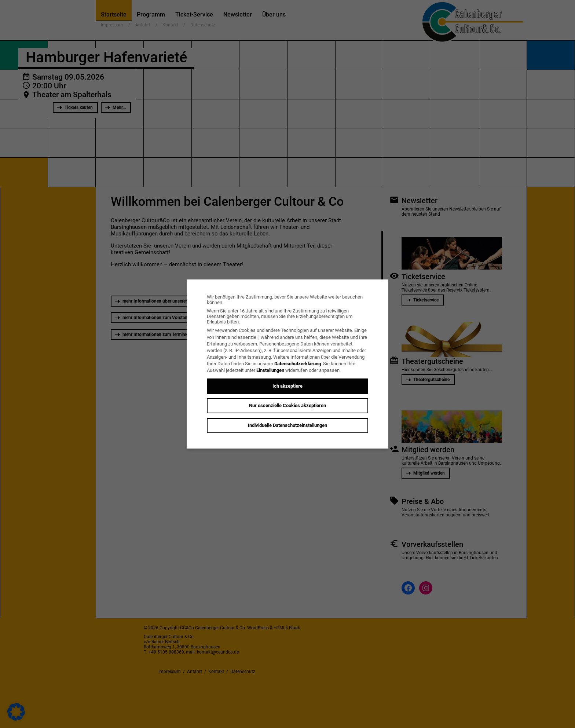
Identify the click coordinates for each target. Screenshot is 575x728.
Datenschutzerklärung (298, 364)
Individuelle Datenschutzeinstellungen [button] (287, 425)
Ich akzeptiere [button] (287, 386)
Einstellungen (270, 370)
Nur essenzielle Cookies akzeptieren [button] (287, 405)
